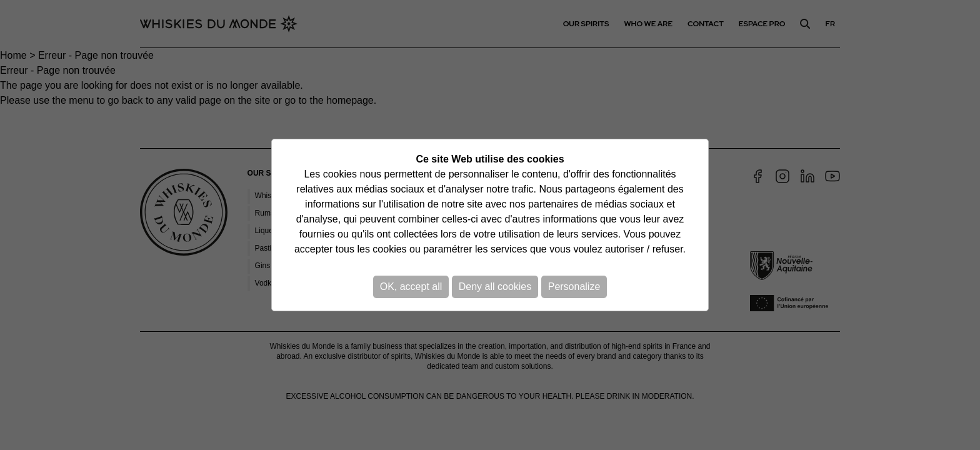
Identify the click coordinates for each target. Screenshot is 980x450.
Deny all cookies (495, 287)
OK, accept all (411, 287)
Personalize (574, 287)
